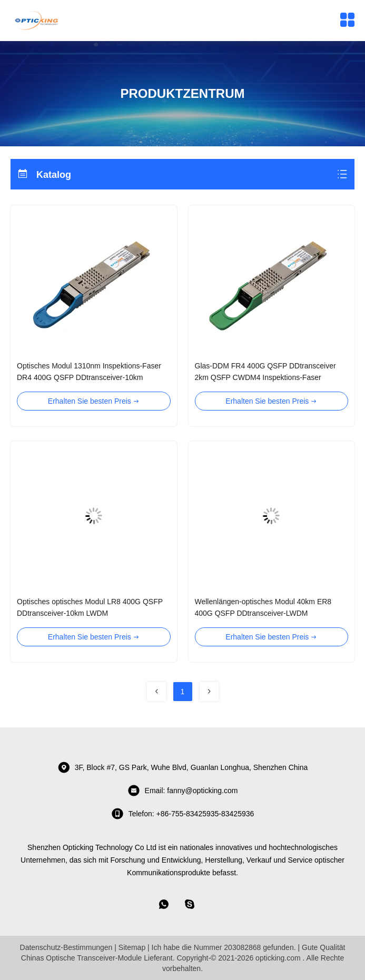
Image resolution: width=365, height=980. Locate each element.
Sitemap (132, 947)
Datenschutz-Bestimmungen (66, 947)
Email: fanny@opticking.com (183, 791)
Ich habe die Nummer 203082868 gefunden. (224, 947)
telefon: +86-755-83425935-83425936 (183, 814)
